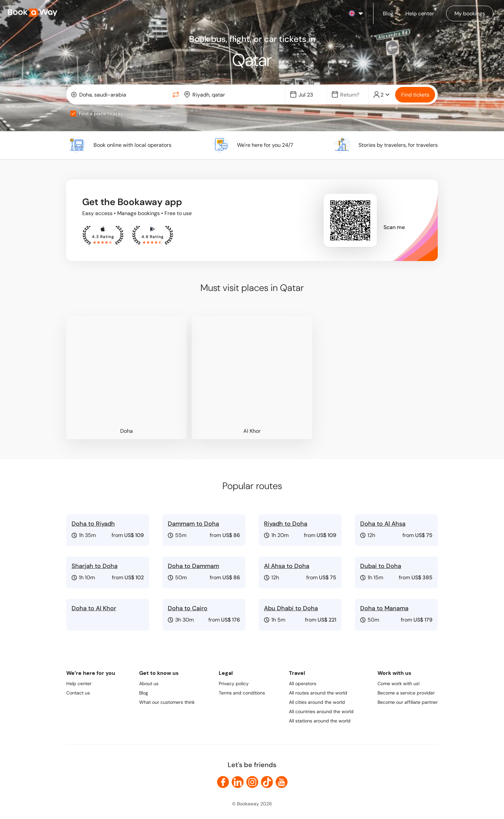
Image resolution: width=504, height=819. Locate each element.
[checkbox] (73, 114)
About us (149, 683)
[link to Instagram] (252, 782)
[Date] (309, 95)
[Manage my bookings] (470, 13)
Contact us (78, 693)
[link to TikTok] (267, 782)
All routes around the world (318, 693)
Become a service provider (406, 693)
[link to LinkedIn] (238, 782)
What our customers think (167, 702)
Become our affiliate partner (408, 702)
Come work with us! (399, 683)
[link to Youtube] (282, 782)
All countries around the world (321, 711)
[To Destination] (236, 95)
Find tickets (415, 95)
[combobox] (119, 95)
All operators (303, 683)
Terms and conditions (242, 693)
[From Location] (122, 95)
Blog (144, 693)
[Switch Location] (176, 95)
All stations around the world (320, 721)
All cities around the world (317, 702)
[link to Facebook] (223, 782)
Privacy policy (234, 683)
